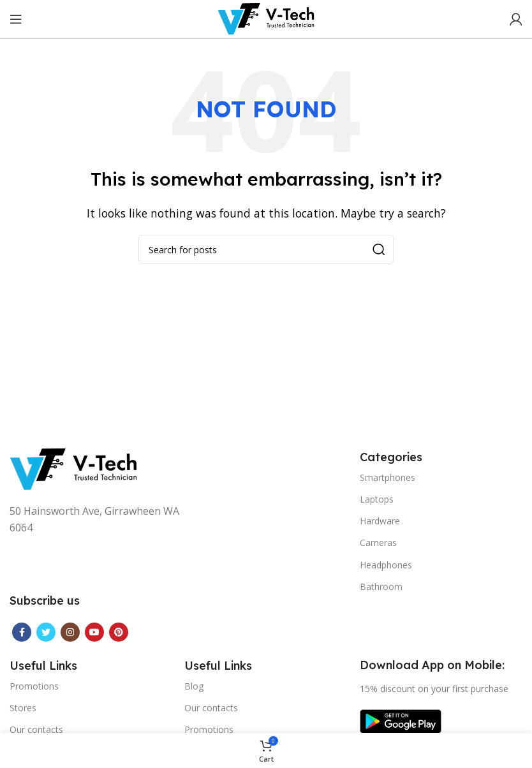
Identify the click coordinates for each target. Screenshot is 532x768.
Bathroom (381, 587)
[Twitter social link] (46, 632)
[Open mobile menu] (16, 19)
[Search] (266, 249)
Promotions (34, 686)
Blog (194, 686)
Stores (23, 708)
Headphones (386, 565)
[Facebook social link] (22, 632)
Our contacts (36, 729)
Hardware (380, 521)
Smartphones (388, 477)
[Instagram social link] (70, 632)
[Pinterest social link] (119, 632)
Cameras (378, 543)
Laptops (377, 499)
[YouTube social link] (94, 632)
